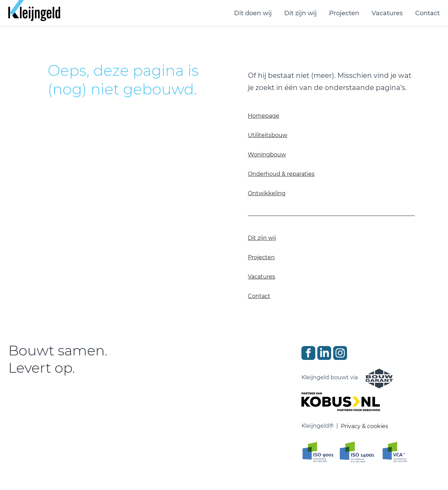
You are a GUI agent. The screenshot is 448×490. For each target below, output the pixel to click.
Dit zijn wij (300, 13)
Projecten (344, 13)
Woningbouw (267, 155)
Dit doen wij (253, 13)
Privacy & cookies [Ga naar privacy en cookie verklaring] (365, 426)
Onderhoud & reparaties (281, 174)
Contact (427, 13)
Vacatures (387, 13)
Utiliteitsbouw (268, 135)
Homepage (264, 116)
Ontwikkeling (267, 193)
